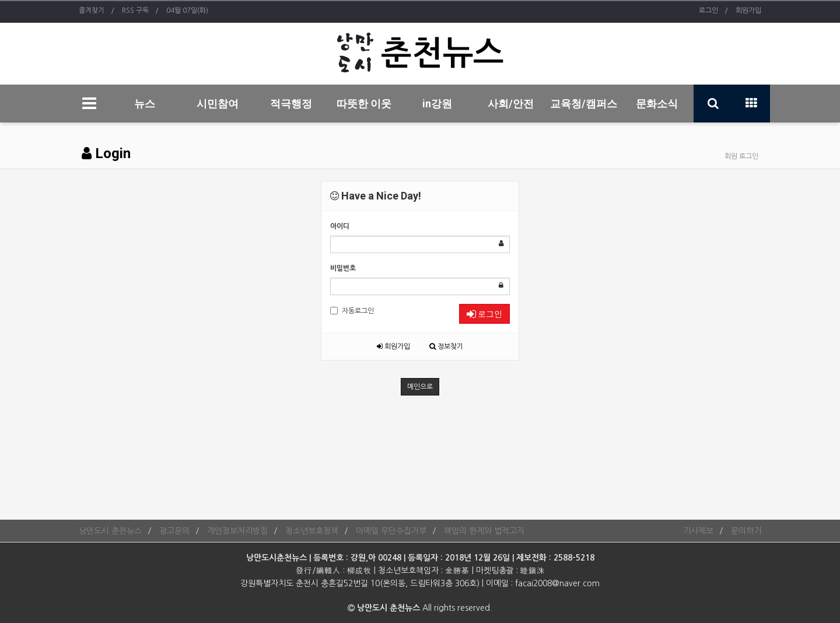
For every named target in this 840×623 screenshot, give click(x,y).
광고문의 (174, 531)
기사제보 (698, 531)
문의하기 (746, 531)
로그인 (708, 10)
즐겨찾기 (92, 10)
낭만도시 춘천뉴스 (110, 531)
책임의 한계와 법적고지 (484, 531)
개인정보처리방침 (237, 531)
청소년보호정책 (312, 531)
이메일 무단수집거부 (391, 531)
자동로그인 (352, 311)
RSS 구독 (135, 10)
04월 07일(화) (187, 10)
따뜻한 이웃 (364, 104)
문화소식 (657, 104)
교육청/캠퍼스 (584, 104)
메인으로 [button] (420, 387)
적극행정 (291, 104)
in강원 (437, 104)
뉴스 (145, 104)
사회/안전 (511, 104)
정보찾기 (446, 346)
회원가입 (748, 10)
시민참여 (218, 104)
